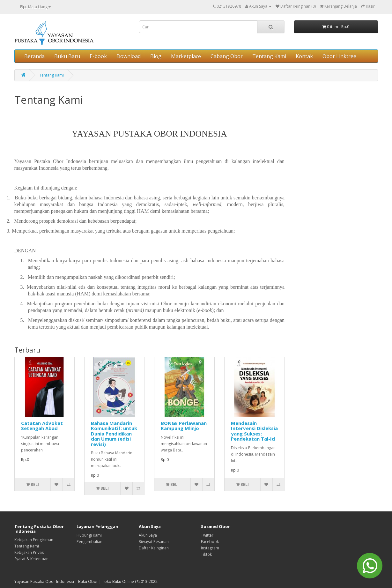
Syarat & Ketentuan (31, 559)
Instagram (210, 548)
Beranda (34, 56)
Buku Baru (67, 56)
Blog (156, 56)
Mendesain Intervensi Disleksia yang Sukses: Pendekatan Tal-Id (254, 431)
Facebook (210, 542)
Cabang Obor (227, 56)
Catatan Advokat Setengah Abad (42, 426)
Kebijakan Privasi (30, 552)
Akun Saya (148, 535)
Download (129, 56)
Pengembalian (89, 542)
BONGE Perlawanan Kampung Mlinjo (184, 426)
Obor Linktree (339, 56)
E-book (98, 56)
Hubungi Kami (89, 535)
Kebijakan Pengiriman (34, 540)
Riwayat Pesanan (154, 542)
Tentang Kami (269, 56)
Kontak (304, 56)
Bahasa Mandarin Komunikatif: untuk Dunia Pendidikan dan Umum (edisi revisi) (114, 434)
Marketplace (186, 56)
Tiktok (206, 554)
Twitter (207, 535)
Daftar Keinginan (154, 548)
